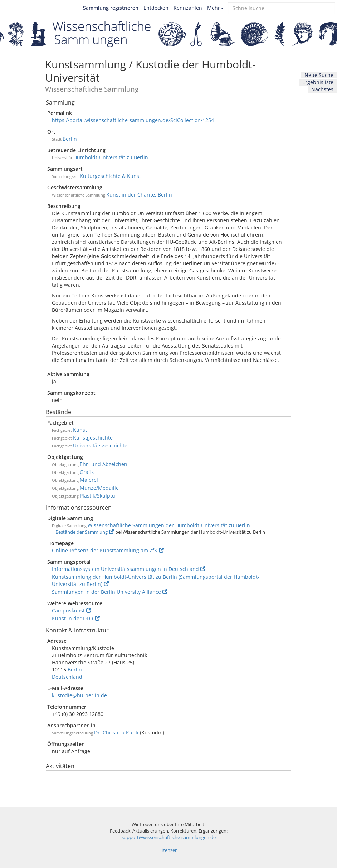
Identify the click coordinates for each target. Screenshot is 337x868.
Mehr (215, 8)
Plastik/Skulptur (99, 496)
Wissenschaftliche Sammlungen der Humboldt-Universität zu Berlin (169, 525)
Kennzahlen (188, 8)
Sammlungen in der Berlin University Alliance (110, 592)
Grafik (87, 472)
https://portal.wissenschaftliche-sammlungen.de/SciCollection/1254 (133, 120)
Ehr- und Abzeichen (104, 464)
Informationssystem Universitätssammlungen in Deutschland (129, 569)
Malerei (89, 480)
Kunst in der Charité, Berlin (139, 195)
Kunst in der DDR (76, 618)
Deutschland (67, 677)
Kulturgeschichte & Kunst (110, 176)
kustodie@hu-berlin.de (79, 695)
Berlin (70, 139)
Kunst (80, 430)
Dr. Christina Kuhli (116, 733)
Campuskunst (72, 610)
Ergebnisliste (318, 82)
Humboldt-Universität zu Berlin (111, 157)
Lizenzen (168, 850)
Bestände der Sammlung (85, 532)
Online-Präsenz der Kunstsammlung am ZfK (108, 550)
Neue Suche (319, 75)
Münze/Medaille (99, 488)
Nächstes (322, 89)
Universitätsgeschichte (100, 445)
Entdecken (156, 8)
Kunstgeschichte (93, 438)
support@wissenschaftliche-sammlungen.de (169, 837)
